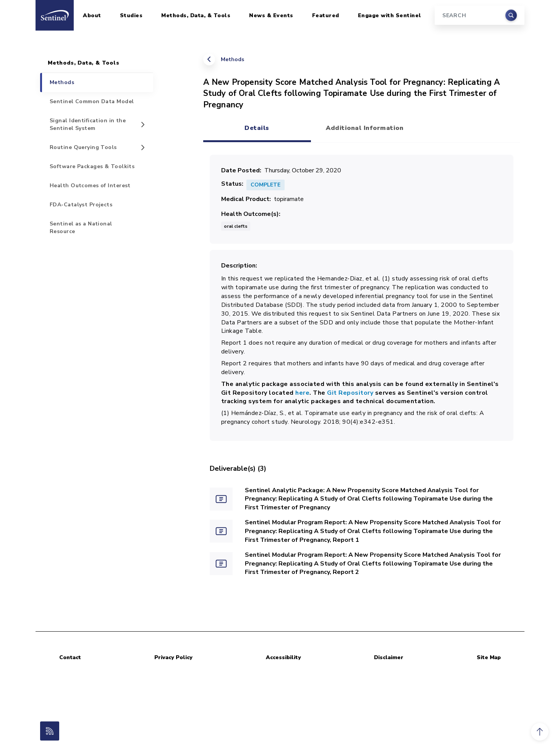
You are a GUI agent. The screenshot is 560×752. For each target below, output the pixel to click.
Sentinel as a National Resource (81, 228)
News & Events (271, 15)
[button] (540, 732)
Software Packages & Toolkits (92, 166)
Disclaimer (389, 657)
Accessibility (283, 657)
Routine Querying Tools (83, 147)
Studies (131, 15)
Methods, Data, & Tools (196, 15)
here (302, 393)
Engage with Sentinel (390, 15)
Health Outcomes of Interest (90, 186)
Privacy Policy (173, 657)
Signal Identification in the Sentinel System (88, 124)
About (92, 15)
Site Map (489, 657)
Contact (70, 657)
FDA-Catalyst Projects (81, 205)
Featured (326, 15)
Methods (232, 59)
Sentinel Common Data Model (92, 101)
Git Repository (350, 393)
